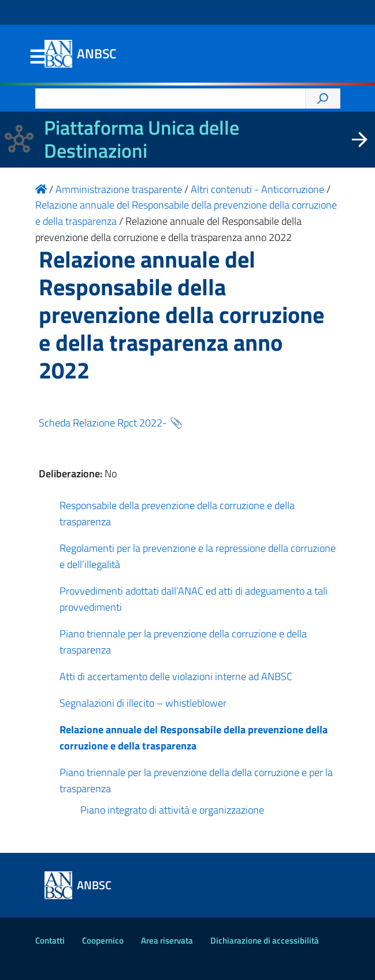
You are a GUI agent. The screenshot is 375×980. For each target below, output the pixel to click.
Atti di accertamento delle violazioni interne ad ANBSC (176, 676)
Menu (38, 57)
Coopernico (103, 940)
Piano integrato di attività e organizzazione (172, 810)
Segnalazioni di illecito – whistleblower (143, 703)
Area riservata (167, 940)
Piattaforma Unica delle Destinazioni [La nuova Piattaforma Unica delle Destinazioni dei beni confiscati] (142, 139)
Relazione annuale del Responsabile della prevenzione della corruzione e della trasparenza (194, 738)
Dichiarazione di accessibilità (265, 940)
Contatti (50, 940)
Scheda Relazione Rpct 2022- (103, 423)
